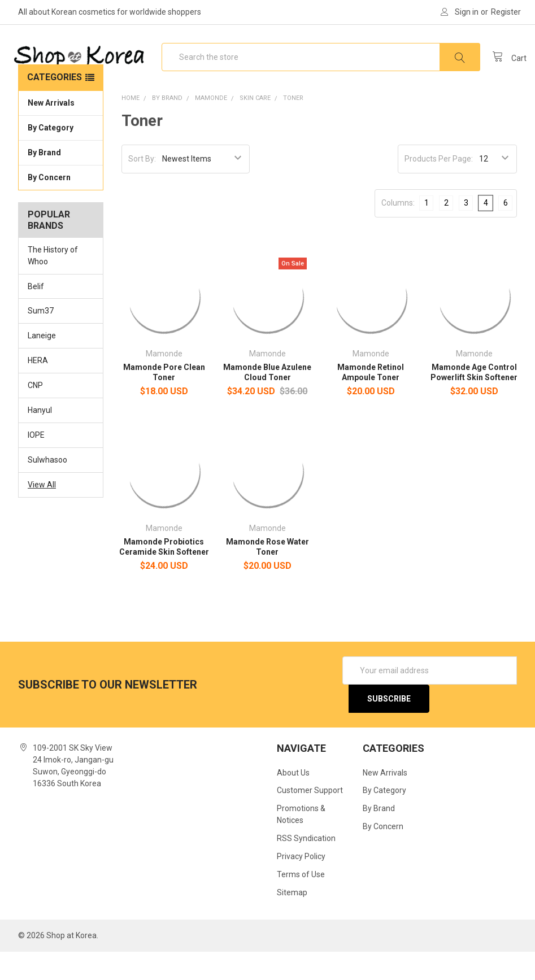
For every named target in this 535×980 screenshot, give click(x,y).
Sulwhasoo (47, 488)
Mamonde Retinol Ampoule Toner (371, 400)
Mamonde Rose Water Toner (267, 574)
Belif (36, 314)
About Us (293, 800)
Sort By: (142, 186)
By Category (61, 155)
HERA (38, 389)
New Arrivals (51, 130)
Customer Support (310, 818)
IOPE (36, 463)
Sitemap (292, 921)
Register (506, 12)
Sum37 (41, 339)
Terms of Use (301, 903)
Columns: (398, 230)
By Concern (61, 204)
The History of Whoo (53, 283)
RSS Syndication (306, 866)
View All (42, 512)
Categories (55, 105)
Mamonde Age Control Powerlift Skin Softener (474, 400)
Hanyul (40, 438)
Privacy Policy (301, 885)
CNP (35, 413)
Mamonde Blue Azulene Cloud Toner (267, 400)
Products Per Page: (439, 186)
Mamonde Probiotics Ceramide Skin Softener (164, 574)
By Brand (61, 180)
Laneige (42, 364)
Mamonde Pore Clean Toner (164, 400)
